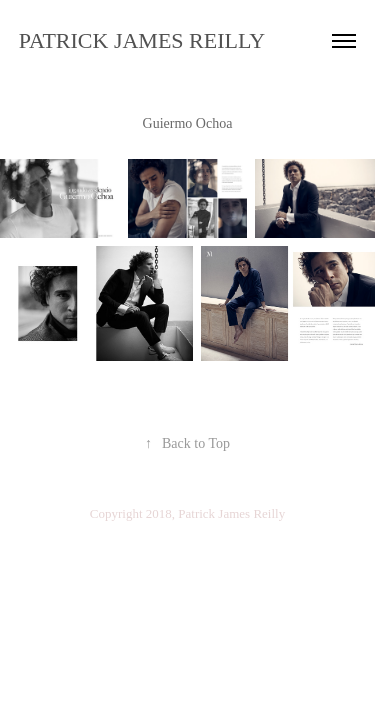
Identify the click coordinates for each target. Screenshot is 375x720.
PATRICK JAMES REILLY (142, 40)
